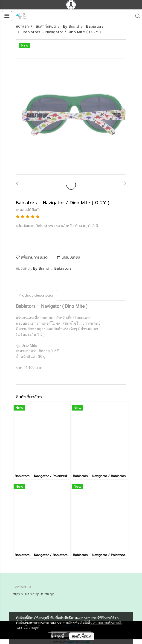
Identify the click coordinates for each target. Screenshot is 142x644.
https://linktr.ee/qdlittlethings (33, 594)
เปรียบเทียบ (68, 257)
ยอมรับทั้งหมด (82, 636)
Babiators (63, 268)
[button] (136, 16)
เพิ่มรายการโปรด (32, 257)
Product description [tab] (36, 295)
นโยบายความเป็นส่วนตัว (106, 623)
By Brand (42, 268)
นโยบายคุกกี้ (32, 627)
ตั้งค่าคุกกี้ (57, 636)
